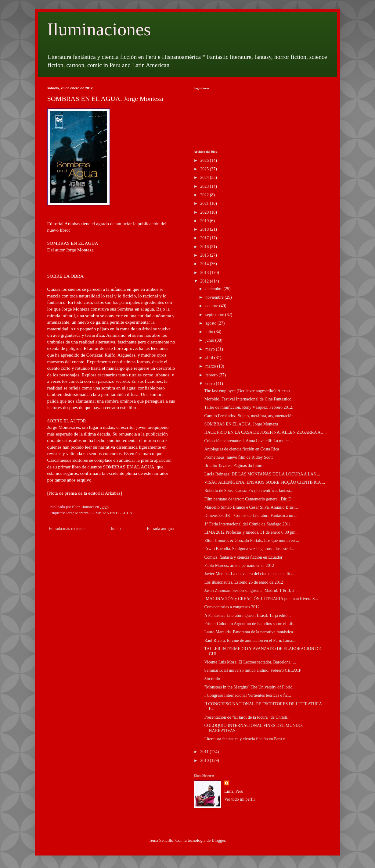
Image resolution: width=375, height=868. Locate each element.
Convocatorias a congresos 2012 (232, 607)
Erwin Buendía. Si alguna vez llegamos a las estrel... (249, 549)
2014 (205, 264)
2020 (205, 212)
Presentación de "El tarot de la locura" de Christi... (247, 717)
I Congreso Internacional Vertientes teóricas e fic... (247, 695)
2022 (205, 195)
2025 (205, 169)
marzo (211, 366)
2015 (205, 255)
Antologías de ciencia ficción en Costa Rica (242, 449)
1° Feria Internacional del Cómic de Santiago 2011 (247, 524)
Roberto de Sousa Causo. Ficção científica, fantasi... (249, 491)
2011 (205, 752)
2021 (205, 203)
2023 (205, 186)
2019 (205, 221)
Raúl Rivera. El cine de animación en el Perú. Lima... (250, 640)
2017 (205, 238)
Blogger (218, 840)
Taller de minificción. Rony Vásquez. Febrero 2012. (249, 407)
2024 (205, 178)
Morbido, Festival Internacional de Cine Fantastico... (249, 399)
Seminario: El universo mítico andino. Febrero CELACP (253, 670)
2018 (205, 229)
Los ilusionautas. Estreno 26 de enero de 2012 (243, 582)
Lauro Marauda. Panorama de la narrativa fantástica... (250, 632)
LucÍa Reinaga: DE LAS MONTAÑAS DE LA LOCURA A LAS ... (262, 474)
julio (210, 332)
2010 (205, 761)
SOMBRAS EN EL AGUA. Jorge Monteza (241, 424)
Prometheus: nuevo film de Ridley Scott (238, 457)
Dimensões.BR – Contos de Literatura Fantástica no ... (251, 516)
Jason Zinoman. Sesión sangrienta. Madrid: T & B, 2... (251, 591)
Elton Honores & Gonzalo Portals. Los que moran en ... (252, 541)
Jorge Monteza (77, 513)
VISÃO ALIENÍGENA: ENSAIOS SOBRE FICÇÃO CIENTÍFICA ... (265, 482)
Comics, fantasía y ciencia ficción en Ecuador (243, 557)
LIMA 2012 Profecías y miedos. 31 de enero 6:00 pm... (251, 532)
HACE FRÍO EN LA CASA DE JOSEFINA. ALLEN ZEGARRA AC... (265, 432)
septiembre (215, 315)
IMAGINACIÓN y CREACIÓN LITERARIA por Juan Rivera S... (261, 599)
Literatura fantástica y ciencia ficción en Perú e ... (247, 739)
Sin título (212, 679)
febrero (212, 375)
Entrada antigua (160, 529)
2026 (205, 160)
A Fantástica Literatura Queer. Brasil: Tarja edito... (247, 615)
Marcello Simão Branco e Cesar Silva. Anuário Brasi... (251, 507)
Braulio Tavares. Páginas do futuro (234, 466)
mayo (211, 349)
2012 (205, 281)
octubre (212, 306)
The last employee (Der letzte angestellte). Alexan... (249, 391)
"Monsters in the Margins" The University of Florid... (250, 687)
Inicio (116, 529)
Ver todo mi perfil (240, 799)
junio (210, 340)
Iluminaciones (99, 29)
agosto (211, 323)
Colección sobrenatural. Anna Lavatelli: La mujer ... (249, 441)
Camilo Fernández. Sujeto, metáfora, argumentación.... (251, 416)
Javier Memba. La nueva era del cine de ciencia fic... (249, 574)
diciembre (214, 289)
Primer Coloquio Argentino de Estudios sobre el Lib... (250, 624)
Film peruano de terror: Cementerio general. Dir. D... (249, 499)
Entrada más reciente (67, 529)
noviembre (215, 297)
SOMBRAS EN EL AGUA (112, 513)
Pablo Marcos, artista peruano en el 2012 (239, 566)
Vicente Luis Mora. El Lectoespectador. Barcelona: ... (250, 662)
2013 (205, 273)
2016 (205, 247)
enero (211, 384)
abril (210, 358)
